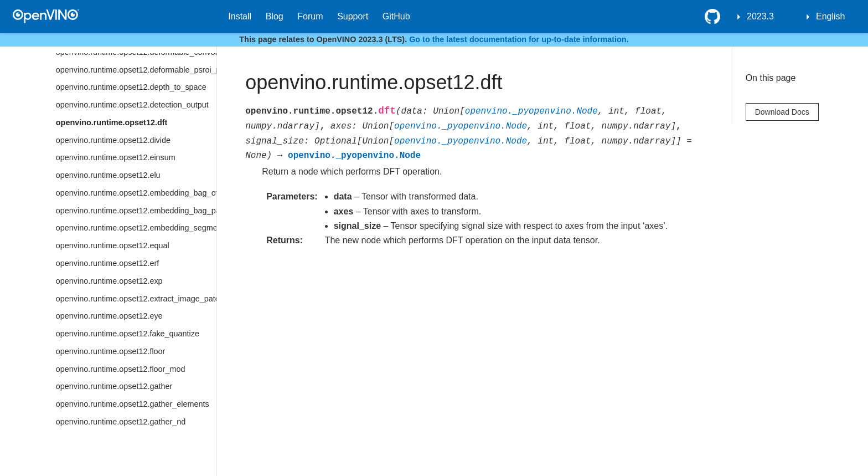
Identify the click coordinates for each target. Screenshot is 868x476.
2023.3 (760, 16)
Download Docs (782, 112)
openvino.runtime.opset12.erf (107, 263)
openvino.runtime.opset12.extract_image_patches (136, 299)
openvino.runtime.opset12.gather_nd (121, 422)
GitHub (396, 16)
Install (240, 16)
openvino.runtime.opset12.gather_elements (133, 404)
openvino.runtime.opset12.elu (108, 175)
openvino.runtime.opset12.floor (111, 351)
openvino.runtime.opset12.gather (114, 386)
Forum (310, 16)
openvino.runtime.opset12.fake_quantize (128, 334)
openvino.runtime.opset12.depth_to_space (131, 87)
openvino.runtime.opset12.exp (109, 281)
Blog (275, 16)
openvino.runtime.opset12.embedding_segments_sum (136, 228)
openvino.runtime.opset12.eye (109, 316)
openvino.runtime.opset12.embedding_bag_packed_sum (136, 211)
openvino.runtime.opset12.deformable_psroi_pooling (136, 70)
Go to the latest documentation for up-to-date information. (519, 39)
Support (353, 16)
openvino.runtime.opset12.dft (112, 122)
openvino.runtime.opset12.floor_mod (121, 369)
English (830, 16)
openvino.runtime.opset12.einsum (116, 157)
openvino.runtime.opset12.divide (113, 140)
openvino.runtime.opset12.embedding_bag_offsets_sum (136, 193)
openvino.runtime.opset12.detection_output (132, 105)
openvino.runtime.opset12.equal (113, 245)
